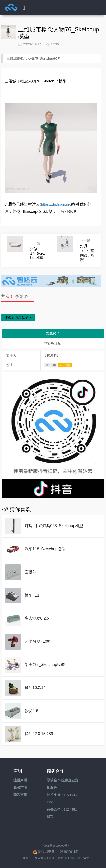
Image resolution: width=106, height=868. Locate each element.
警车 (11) (33, 595)
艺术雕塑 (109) (38, 641)
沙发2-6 (31, 711)
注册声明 (20, 780)
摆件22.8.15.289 (39, 734)
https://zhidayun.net (56, 204)
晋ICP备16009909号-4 (56, 846)
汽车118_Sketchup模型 (45, 549)
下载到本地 (53, 344)
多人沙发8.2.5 (37, 618)
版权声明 (20, 788)
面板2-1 (31, 572)
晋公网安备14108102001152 (58, 852)
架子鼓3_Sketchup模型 (45, 665)
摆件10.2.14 (35, 688)
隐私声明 (20, 795)
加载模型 (53, 333)
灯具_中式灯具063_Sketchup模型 (54, 526)
